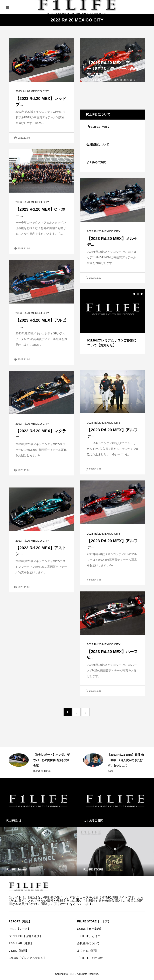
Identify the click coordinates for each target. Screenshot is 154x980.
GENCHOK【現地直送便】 (26, 936)
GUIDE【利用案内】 (90, 929)
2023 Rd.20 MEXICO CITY (32, 91)
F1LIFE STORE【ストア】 (94, 921)
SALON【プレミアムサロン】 (27, 958)
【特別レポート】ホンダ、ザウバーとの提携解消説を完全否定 (51, 760)
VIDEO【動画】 (19, 951)
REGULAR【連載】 (21, 943)
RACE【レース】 (20, 929)
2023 (110, 771)
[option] (113, 322)
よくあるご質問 (96, 162)
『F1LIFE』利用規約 (90, 958)
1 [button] (134, 294)
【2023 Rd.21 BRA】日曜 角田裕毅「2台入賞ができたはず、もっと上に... (126, 760)
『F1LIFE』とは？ (98, 127)
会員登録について (98, 144)
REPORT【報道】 (43, 771)
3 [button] (142, 294)
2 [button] (138, 294)
